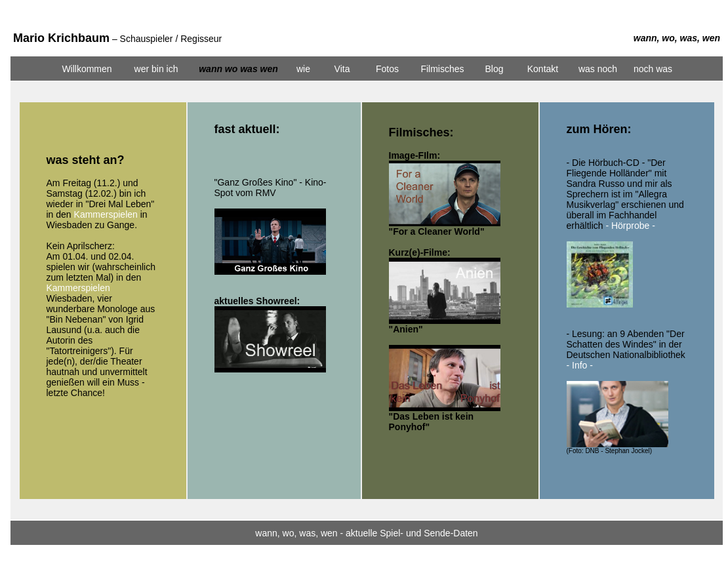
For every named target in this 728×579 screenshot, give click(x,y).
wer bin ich (156, 69)
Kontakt (543, 69)
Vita (342, 69)
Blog (494, 69)
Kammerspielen (106, 214)
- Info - (580, 365)
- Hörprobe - (630, 226)
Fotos (387, 69)
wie (303, 69)
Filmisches (442, 69)
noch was (653, 69)
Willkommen (87, 69)
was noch (598, 69)
